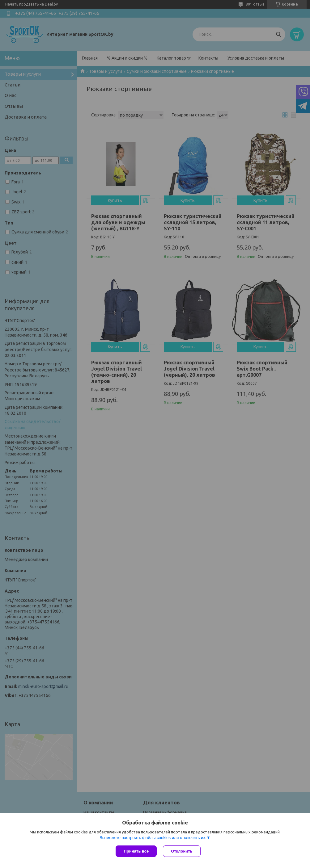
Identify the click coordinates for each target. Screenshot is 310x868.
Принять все (136, 851)
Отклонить (182, 851)
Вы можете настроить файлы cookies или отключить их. (153, 838)
